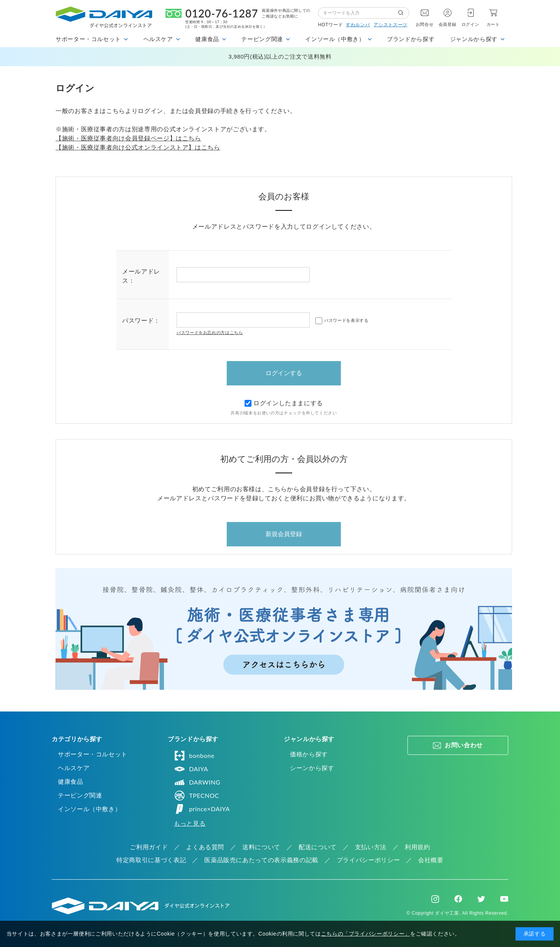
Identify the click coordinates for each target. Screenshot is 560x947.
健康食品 (71, 782)
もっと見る (190, 824)
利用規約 (418, 847)
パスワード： (141, 321)
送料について (261, 847)
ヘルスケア (74, 768)
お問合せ (425, 24)
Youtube (504, 899)
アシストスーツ (390, 25)
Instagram (435, 899)
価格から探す (309, 754)
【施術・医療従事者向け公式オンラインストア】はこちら (138, 147)
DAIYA (191, 769)
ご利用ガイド (149, 847)
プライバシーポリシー (368, 860)
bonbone (194, 756)
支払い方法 (371, 847)
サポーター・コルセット (93, 754)
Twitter (481, 899)
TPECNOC (196, 796)
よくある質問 (205, 847)
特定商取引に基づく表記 (151, 860)
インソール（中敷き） (89, 809)
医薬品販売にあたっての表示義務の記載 (261, 860)
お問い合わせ (464, 745)
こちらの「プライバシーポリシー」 (366, 934)
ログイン (470, 24)
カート (493, 24)
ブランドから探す (411, 39)
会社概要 (431, 860)
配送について (318, 847)
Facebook (458, 899)
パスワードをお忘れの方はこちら (210, 333)
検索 (404, 13)
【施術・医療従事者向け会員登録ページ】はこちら (128, 138)
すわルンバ (358, 25)
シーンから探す (312, 768)
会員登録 (448, 24)
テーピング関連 (80, 795)
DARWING (197, 782)
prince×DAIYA (202, 809)
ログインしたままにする (284, 403)
